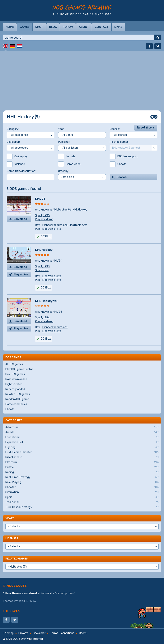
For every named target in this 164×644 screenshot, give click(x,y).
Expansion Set (82, 442)
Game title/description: (21, 171)
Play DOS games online (19, 369)
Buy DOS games (15, 374)
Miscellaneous (82, 457)
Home (10, 27)
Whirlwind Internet (32, 639)
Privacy (23, 633)
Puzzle (82, 467)
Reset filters (146, 128)
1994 (47, 318)
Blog (53, 27)
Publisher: (64, 142)
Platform (82, 462)
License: (115, 129)
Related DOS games (18, 394)
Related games (16, 558)
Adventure (82, 427)
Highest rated (14, 384)
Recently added (15, 389)
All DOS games (14, 364)
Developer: (13, 142)
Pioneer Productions (55, 225)
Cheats (10, 409)
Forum (68, 27)
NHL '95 (58, 312)
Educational (82, 437)
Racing (82, 472)
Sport (39, 215)
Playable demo (44, 219)
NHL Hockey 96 (62, 210)
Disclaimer (39, 633)
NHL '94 (58, 261)
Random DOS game (17, 399)
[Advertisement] (82, 78)
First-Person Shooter (82, 452)
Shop (39, 27)
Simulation (82, 492)
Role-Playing (82, 482)
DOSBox (46, 237)
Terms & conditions (62, 633)
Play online (21, 274)
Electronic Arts (78, 225)
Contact (102, 27)
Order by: (64, 171)
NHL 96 (40, 199)
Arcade (82, 432)
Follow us (12, 611)
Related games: (119, 142)
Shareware (42, 270)
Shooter (82, 487)
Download (20, 219)
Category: (13, 129)
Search (122, 177)
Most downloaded (16, 379)
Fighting (82, 447)
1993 (47, 266)
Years (10, 518)
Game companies (16, 404)
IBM (26, 601)
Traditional (82, 502)
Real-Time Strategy (82, 477)
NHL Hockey (80, 210)
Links (118, 27)
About (84, 27)
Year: (61, 129)
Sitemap (8, 633)
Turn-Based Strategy (82, 507)
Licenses (12, 538)
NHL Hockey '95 (46, 301)
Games (25, 27)
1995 (47, 215)
